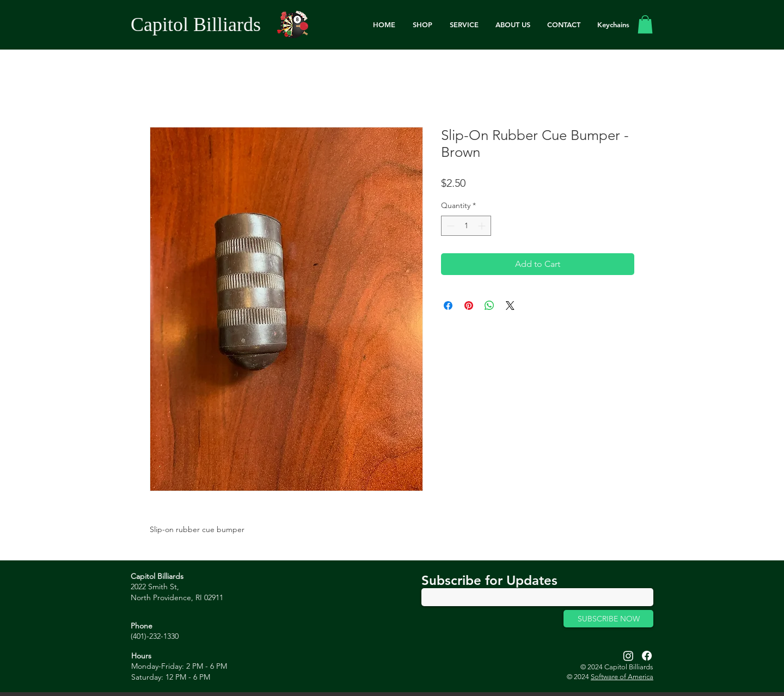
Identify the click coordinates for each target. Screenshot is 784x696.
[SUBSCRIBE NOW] (608, 619)
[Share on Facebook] (448, 306)
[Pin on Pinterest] (469, 306)
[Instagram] (628, 656)
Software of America (622, 677)
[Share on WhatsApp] (489, 306)
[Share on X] (510, 306)
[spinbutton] (466, 226)
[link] (645, 24)
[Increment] (483, 226)
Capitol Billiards (196, 25)
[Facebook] (647, 656)
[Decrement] (449, 226)
